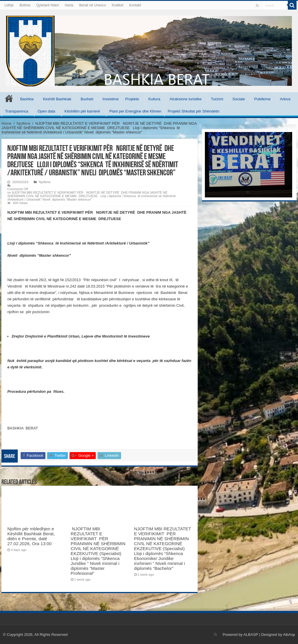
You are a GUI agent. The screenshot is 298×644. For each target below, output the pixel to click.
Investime (111, 99)
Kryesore (9, 98)
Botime (25, 5)
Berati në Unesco (93, 5)
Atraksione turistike (186, 99)
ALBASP (251, 635)
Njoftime (24, 123)
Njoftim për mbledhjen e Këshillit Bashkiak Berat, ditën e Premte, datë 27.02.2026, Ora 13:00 (31, 536)
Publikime (262, 99)
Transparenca (17, 111)
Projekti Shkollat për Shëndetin (194, 111)
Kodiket (118, 5)
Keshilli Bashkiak (57, 99)
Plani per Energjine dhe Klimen (135, 111)
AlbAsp (289, 635)
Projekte (132, 99)
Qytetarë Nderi (48, 5)
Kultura (154, 99)
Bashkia (27, 99)
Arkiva (285, 99)
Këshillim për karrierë (82, 111)
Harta (69, 5)
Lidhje (9, 5)
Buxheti (87, 99)
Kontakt (135, 5)
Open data (46, 111)
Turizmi (217, 99)
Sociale (239, 99)
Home (7, 123)
